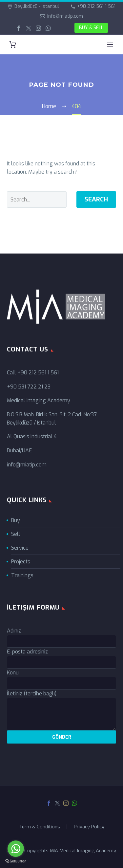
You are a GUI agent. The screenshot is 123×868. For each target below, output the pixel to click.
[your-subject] (61, 683)
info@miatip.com (65, 16)
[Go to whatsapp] (16, 849)
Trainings (22, 575)
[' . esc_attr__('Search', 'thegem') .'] (37, 199)
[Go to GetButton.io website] (16, 861)
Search (96, 199)
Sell (16, 534)
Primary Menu (110, 45)
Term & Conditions (40, 827)
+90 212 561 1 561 (96, 6)
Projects (21, 562)
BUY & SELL (91, 28)
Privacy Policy (89, 827)
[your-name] (61, 641)
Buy (16, 520)
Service (20, 548)
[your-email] (61, 662)
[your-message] (61, 714)
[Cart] (13, 45)
